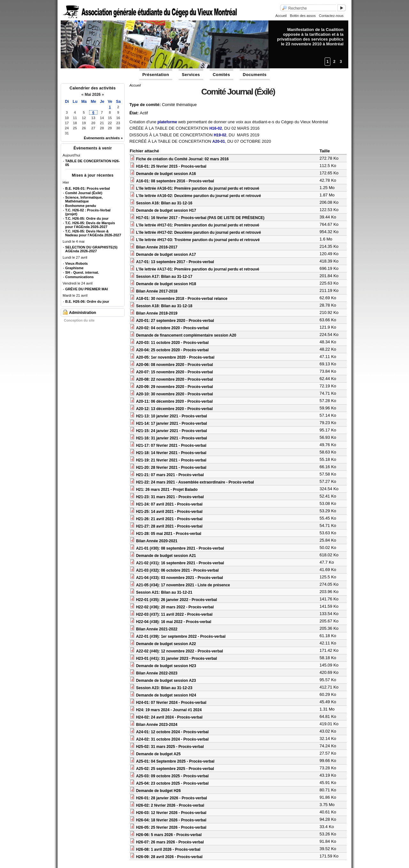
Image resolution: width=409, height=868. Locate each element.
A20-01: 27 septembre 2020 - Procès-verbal (175, 321)
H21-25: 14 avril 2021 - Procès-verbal (169, 512)
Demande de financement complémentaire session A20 (186, 335)
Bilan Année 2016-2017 (157, 247)
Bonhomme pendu (81, 206)
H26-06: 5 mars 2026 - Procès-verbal (169, 835)
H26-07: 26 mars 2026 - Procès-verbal (170, 842)
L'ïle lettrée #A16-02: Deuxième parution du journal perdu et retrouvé (199, 196)
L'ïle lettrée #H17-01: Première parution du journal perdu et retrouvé (198, 225)
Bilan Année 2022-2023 (157, 673)
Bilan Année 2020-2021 (157, 541)
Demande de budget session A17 (166, 255)
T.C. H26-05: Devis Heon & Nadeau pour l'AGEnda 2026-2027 (93, 233)
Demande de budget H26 (158, 791)
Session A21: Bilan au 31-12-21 (164, 592)
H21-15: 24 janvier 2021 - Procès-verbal (172, 431)
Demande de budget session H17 (166, 210)
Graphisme (74, 268)
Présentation (156, 75)
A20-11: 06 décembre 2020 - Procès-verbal (174, 401)
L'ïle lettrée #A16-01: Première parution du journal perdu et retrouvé (198, 188)
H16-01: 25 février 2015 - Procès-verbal (171, 166)
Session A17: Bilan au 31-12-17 (164, 277)
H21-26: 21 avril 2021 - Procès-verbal (169, 519)
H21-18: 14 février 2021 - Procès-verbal (171, 453)
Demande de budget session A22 (166, 644)
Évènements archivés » (103, 138)
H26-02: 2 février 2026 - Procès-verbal (170, 805)
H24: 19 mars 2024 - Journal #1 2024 (169, 710)
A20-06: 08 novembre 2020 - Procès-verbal (175, 365)
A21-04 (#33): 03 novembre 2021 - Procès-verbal (180, 578)
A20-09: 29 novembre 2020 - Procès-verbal (175, 387)
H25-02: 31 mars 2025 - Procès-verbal (170, 747)
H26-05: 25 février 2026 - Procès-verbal (171, 827)
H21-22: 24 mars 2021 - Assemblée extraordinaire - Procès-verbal (195, 482)
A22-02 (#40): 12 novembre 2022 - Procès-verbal (180, 651)
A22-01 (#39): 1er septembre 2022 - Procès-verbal (181, 636)
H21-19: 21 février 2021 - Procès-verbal (171, 460)
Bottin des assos (303, 16)
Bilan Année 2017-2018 (157, 291)
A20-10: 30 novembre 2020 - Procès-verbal (175, 394)
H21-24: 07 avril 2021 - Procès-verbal (169, 504)
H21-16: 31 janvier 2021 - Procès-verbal (172, 438)
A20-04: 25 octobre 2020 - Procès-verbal (172, 350)
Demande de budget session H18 (166, 284)
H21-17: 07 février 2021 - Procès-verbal (171, 445)
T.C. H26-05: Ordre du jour (87, 218)
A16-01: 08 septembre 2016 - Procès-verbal (175, 181)
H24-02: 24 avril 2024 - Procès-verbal (169, 717)
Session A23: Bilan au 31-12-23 (164, 688)
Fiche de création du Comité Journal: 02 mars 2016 (182, 159)
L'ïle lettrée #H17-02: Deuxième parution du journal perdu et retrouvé (199, 232)
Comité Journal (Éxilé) (84, 193)
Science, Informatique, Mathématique (84, 199)
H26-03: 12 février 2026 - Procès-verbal (171, 813)
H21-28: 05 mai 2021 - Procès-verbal (169, 534)
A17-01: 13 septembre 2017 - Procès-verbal (175, 262)
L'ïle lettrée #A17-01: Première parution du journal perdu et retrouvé (198, 269)
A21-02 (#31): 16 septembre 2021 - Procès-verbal (180, 563)
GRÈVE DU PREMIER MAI (87, 289)
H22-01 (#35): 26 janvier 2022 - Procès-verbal (177, 600)
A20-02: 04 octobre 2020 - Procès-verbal (172, 328)
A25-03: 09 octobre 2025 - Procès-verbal (172, 776)
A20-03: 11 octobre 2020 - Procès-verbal (172, 343)
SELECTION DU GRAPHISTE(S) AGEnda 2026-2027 (91, 249)
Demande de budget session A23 (166, 681)
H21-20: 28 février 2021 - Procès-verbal (171, 468)
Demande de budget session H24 (166, 695)
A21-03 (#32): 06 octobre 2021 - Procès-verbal (177, 570)
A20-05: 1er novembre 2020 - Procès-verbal (175, 357)
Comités (221, 75)
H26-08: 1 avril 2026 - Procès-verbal (168, 849)
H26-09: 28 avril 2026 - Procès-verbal (169, 857)
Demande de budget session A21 (166, 556)
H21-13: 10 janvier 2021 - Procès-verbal (172, 416)
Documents (255, 75)
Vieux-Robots (77, 263)
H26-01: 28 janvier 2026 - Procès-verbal (172, 798)
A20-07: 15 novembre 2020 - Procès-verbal (175, 372)
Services (191, 75)
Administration (83, 313)
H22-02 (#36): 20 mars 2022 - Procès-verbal (175, 607)
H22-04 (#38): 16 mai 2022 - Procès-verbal (174, 622)
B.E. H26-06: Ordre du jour (87, 301)
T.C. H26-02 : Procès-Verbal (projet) (88, 212)
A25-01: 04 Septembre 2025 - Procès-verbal (175, 761)
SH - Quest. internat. (82, 272)
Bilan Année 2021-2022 (157, 629)
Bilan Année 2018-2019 (157, 313)
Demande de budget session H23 (166, 666)
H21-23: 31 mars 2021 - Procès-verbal (170, 497)
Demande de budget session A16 (166, 174)
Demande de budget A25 (158, 754)
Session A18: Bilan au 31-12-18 (164, 306)
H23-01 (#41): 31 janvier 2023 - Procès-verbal (177, 659)
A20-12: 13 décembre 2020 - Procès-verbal (174, 409)
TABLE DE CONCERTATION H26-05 (93, 163)
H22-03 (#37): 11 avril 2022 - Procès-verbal (174, 614)
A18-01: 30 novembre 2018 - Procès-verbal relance (182, 299)
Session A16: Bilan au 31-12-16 (164, 203)
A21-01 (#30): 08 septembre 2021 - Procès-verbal (180, 548)
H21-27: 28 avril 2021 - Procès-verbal (169, 526)
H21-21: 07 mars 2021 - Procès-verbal (170, 475)
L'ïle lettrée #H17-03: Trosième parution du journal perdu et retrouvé (198, 240)
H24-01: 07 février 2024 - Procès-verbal (171, 703)
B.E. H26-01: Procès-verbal (88, 188)
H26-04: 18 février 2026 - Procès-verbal (171, 820)
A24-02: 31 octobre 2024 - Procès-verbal (172, 739)
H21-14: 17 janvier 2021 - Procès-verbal (172, 423)
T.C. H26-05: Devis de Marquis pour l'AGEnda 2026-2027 (90, 225)
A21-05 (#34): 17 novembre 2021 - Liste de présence (183, 585)
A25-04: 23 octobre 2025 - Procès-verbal (172, 783)
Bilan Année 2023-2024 (157, 725)
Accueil (281, 16)
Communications (79, 277)
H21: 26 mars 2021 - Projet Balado (167, 490)
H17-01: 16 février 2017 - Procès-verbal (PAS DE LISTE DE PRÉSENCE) (200, 218)
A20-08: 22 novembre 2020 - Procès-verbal (175, 379)
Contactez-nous (331, 16)
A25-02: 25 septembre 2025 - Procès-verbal (175, 769)
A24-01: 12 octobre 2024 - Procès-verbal (172, 732)
